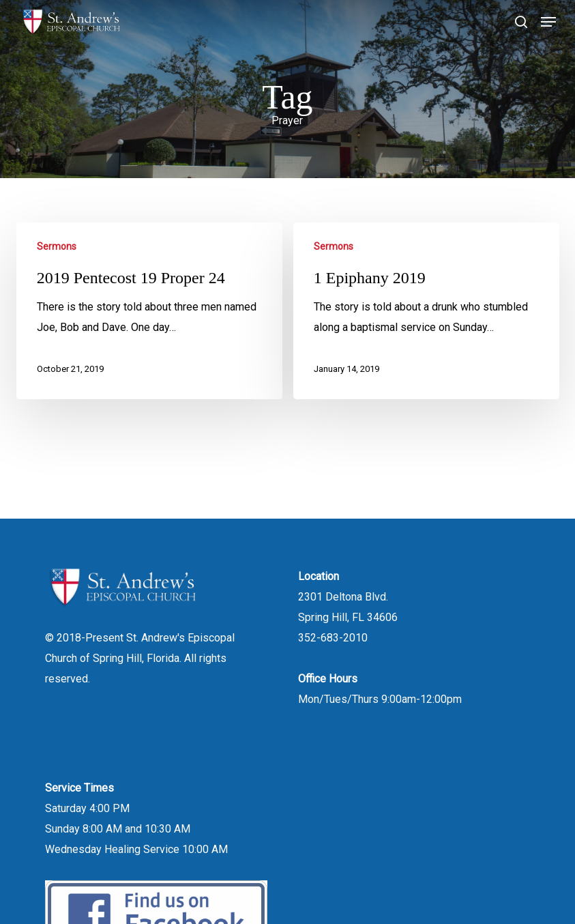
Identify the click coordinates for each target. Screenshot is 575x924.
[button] (548, 22)
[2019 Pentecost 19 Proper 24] (149, 311)
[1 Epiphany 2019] (426, 311)
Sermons (57, 246)
